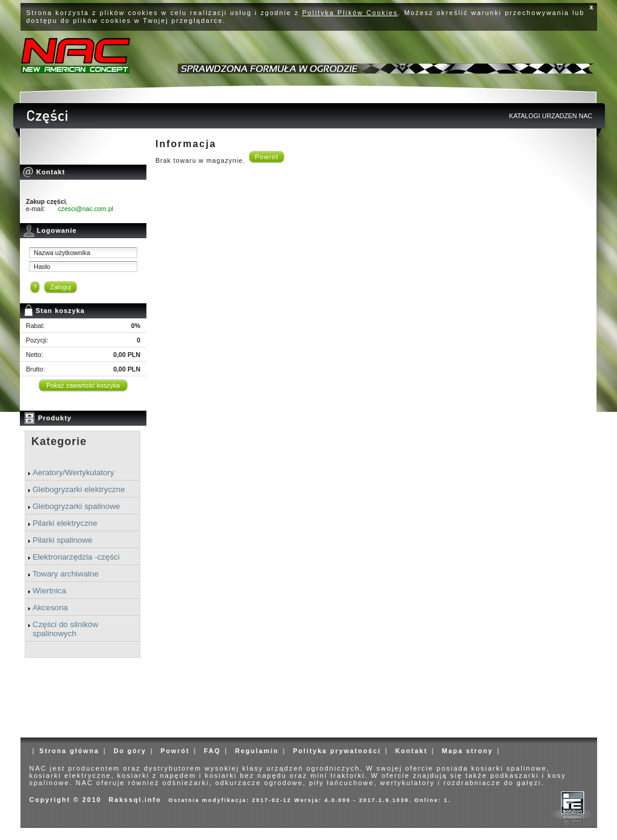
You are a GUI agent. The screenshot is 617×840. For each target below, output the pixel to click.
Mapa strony (467, 751)
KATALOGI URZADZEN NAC (551, 116)
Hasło (42, 267)
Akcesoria (50, 608)
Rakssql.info (135, 800)
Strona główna (69, 751)
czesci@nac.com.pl (86, 209)
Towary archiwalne (66, 574)
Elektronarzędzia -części (76, 557)
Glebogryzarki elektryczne (79, 489)
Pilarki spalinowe (62, 540)
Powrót (267, 157)
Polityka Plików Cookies (350, 13)
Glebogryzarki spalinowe (76, 506)
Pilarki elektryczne (65, 523)
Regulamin (257, 751)
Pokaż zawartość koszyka (83, 385)
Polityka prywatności (337, 751)
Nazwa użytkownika (62, 253)
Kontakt (412, 751)
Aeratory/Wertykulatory (73, 472)
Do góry (130, 751)
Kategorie (59, 441)
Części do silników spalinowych (65, 629)
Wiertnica (49, 591)
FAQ (212, 751)
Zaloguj (61, 287)
